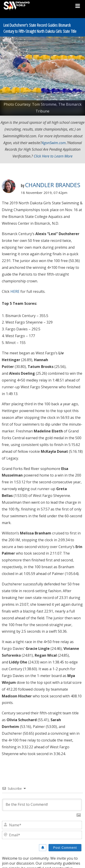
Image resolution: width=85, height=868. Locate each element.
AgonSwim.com (54, 143)
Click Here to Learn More (53, 156)
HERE (15, 291)
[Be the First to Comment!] (42, 805)
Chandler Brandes (53, 185)
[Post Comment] (65, 848)
